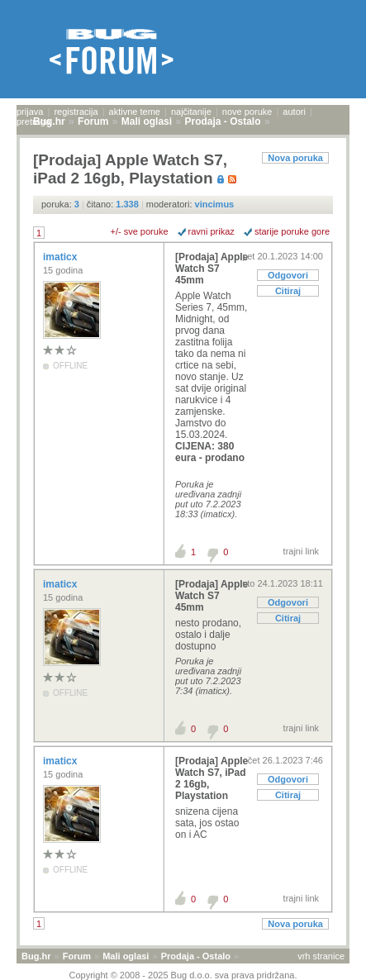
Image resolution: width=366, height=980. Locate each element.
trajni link (301, 551)
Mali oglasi (126, 956)
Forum (77, 956)
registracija (76, 112)
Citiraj (288, 291)
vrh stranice (321, 956)
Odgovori (288, 275)
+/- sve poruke (140, 231)
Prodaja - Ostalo (196, 956)
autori (294, 112)
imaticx (62, 257)
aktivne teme (135, 112)
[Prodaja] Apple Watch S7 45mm (212, 269)
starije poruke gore (292, 231)
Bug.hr (36, 956)
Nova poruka (295, 158)
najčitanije (191, 112)
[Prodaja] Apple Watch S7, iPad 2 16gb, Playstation (212, 778)
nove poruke (247, 112)
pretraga (33, 121)
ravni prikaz (212, 231)
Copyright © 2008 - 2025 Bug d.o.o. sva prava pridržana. (183, 975)
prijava (30, 112)
